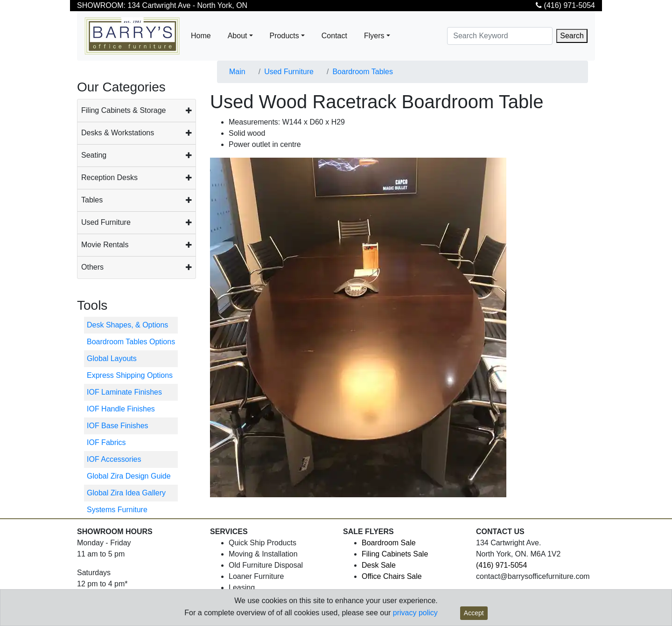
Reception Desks (109, 177)
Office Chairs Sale (392, 576)
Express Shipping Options (130, 375)
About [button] (238, 36)
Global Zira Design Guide (129, 476)
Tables (92, 200)
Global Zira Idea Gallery (126, 493)
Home (201, 36)
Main (237, 72)
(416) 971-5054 (565, 5)
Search (572, 36)
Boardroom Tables (363, 72)
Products (284, 36)
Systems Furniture (117, 510)
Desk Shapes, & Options (127, 325)
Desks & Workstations (118, 133)
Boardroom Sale (389, 543)
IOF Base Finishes (118, 426)
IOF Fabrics (106, 442)
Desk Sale (379, 565)
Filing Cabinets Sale (395, 554)
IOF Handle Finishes (121, 409)
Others (92, 267)
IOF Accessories (114, 459)
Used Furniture (106, 222)
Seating (94, 155)
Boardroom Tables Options (131, 342)
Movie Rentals (105, 245)
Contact (334, 36)
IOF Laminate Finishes (124, 392)
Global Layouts (112, 358)
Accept (474, 613)
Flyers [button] (374, 36)
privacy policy (415, 613)
